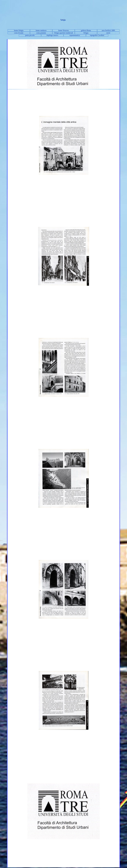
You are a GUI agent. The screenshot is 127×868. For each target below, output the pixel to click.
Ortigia (86, 33)
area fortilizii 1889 (108, 30)
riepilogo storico (52, 35)
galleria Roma (86, 30)
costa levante (19, 33)
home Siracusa (63, 30)
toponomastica (75, 35)
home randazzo (41, 30)
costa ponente (41, 33)
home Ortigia (19, 30)
